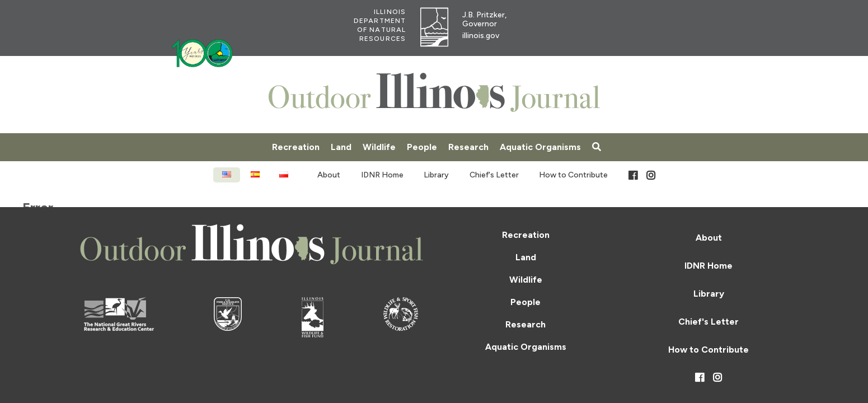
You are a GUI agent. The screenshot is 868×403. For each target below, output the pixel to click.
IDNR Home (382, 175)
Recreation (296, 147)
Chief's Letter (494, 175)
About (329, 175)
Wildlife (379, 147)
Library (436, 175)
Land (341, 147)
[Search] (597, 147)
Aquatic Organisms (540, 147)
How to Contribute (573, 175)
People (422, 147)
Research (468, 147)
